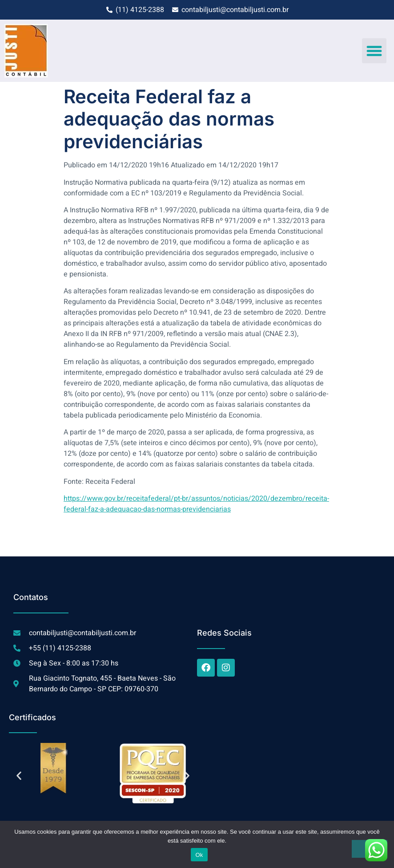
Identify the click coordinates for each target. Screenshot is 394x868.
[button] (374, 51)
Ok (199, 855)
